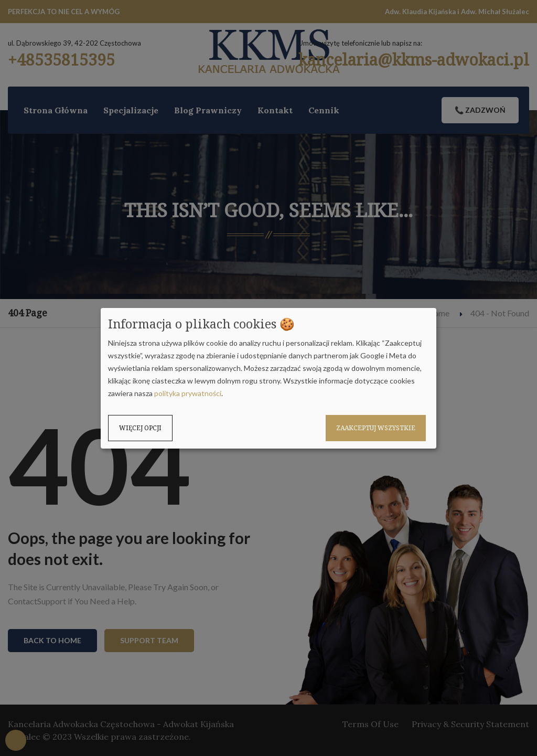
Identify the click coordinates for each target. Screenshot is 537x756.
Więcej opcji (140, 428)
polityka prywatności (188, 393)
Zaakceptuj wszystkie (376, 428)
